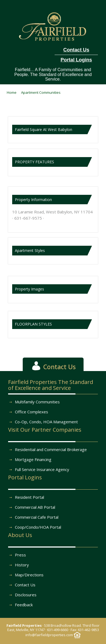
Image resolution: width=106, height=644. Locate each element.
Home (12, 92)
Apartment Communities (41, 92)
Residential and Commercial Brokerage (51, 449)
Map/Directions (29, 575)
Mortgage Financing (33, 459)
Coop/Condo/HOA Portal (38, 527)
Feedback (24, 605)
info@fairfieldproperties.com (49, 635)
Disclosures (26, 595)
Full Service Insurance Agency (42, 469)
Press (20, 555)
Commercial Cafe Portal (37, 517)
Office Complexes (32, 412)
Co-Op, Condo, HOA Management (46, 422)
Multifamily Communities (37, 402)
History (22, 565)
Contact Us (25, 585)
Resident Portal (29, 497)
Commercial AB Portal (35, 507)
